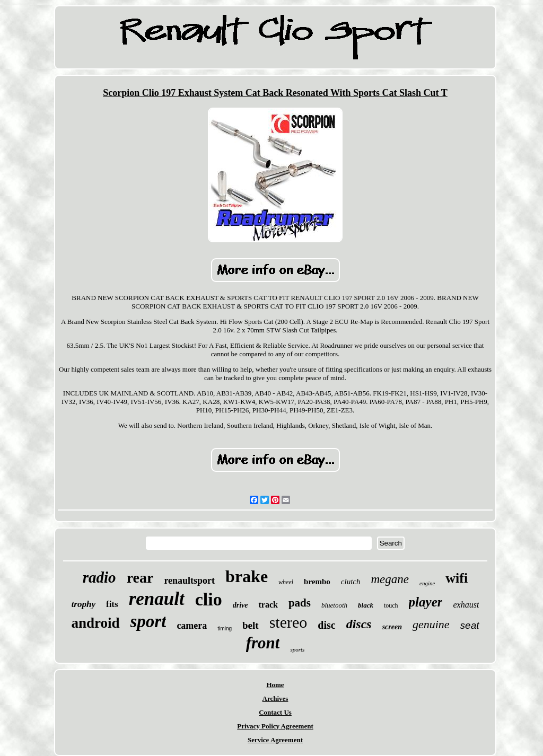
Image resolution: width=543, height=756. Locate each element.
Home (275, 685)
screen (392, 627)
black (366, 605)
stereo (288, 622)
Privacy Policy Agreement (275, 726)
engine (427, 583)
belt (251, 625)
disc (326, 625)
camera (192, 626)
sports (297, 649)
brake (247, 576)
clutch (351, 582)
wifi (457, 578)
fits (112, 604)
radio (99, 577)
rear (140, 578)
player (426, 602)
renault (157, 599)
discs (359, 624)
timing (225, 628)
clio (209, 599)
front (263, 643)
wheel (286, 582)
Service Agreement (275, 740)
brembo (317, 582)
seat (470, 625)
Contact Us (275, 712)
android (95, 623)
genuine (431, 624)
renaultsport (189, 581)
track (268, 605)
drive (240, 605)
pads (300, 603)
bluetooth (334, 605)
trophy (84, 604)
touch (391, 605)
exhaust (466, 605)
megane (390, 579)
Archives (275, 698)
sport (148, 621)
